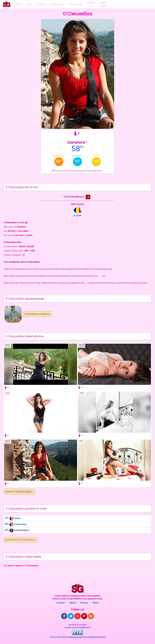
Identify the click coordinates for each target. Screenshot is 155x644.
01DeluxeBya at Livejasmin (37, 314)
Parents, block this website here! (77, 628)
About (72, 603)
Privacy (84, 603)
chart (77, 216)
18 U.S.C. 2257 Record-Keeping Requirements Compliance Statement (78, 637)
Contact (61, 603)
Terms (96, 603)
